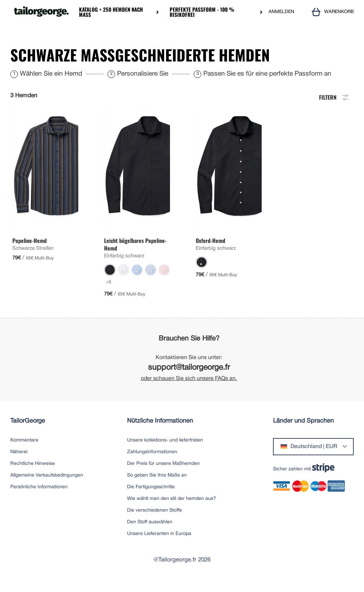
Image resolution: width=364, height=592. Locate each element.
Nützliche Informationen (160, 430)
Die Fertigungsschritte (151, 496)
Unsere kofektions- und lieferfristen (165, 449)
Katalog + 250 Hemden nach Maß (111, 12)
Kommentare (24, 449)
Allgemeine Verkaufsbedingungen (47, 484)
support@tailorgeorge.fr (189, 376)
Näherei (19, 461)
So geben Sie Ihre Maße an (157, 484)
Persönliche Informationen (39, 496)
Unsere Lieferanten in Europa (159, 542)
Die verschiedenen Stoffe (155, 519)
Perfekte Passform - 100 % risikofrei (202, 12)
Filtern (335, 105)
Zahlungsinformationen (152, 461)
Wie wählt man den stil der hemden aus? (172, 507)
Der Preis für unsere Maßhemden (163, 472)
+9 (109, 291)
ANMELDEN (281, 12)
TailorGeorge (28, 430)
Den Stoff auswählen (150, 531)
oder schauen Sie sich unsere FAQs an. (189, 387)
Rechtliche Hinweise (33, 472)
